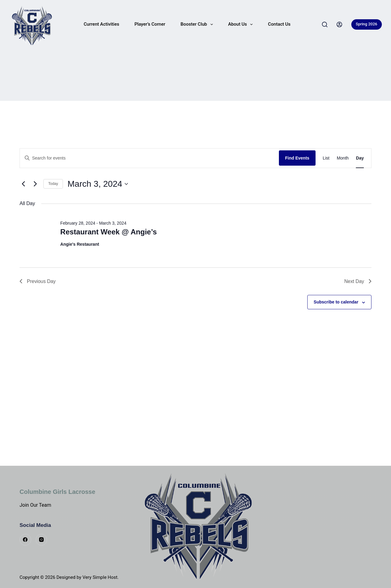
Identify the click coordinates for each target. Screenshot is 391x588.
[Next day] (35, 184)
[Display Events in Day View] (360, 158)
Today (53, 184)
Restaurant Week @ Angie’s (108, 232)
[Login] (339, 24)
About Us (242, 24)
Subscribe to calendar (336, 302)
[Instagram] (42, 540)
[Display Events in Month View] (343, 158)
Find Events (297, 158)
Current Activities (101, 24)
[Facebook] (25, 540)
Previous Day (38, 281)
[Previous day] (23, 184)
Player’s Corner (150, 24)
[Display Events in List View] (326, 158)
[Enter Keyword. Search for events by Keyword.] (149, 158)
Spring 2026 (367, 24)
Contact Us (279, 24)
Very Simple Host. (101, 577)
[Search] (325, 24)
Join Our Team (35, 505)
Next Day (358, 281)
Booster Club (198, 24)
